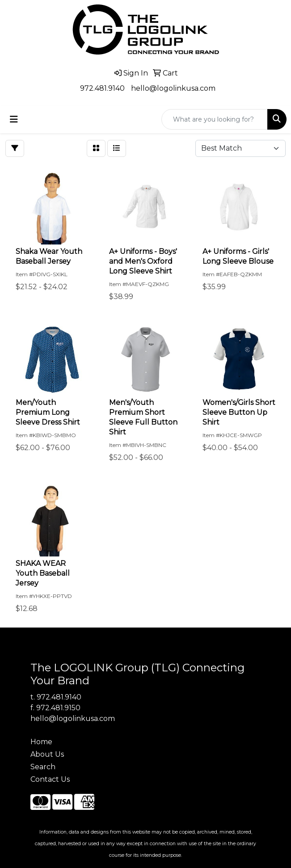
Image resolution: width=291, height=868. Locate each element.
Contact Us (50, 779)
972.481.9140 (102, 88)
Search (43, 767)
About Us (47, 754)
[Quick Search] (215, 119)
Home (41, 742)
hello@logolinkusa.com (173, 88)
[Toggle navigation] (14, 119)
